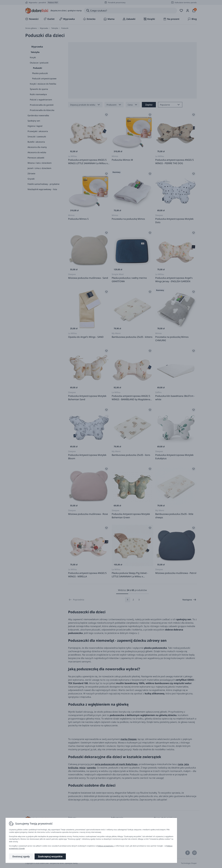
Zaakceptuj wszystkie (50, 856)
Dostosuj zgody (21, 856)
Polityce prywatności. (106, 846)
